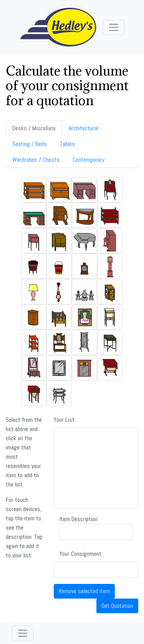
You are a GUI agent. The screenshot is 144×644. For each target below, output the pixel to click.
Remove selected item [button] (84, 591)
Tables (67, 144)
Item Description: (96, 527)
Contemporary (89, 160)
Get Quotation (117, 606)
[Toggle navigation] (114, 27)
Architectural (84, 128)
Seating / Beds (30, 144)
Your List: (65, 420)
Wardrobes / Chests (36, 160)
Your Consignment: (81, 554)
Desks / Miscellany (34, 128)
